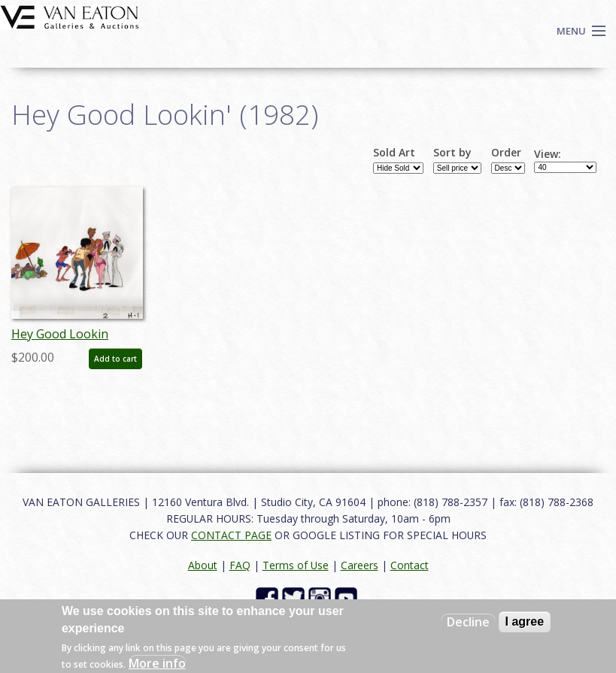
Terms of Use (296, 565)
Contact (410, 565)
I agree (525, 621)
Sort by (452, 153)
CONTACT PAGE (231, 535)
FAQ (240, 565)
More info (157, 663)
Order (506, 153)
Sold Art (394, 153)
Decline (468, 622)
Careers (360, 565)
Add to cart (115, 359)
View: (548, 154)
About (203, 565)
